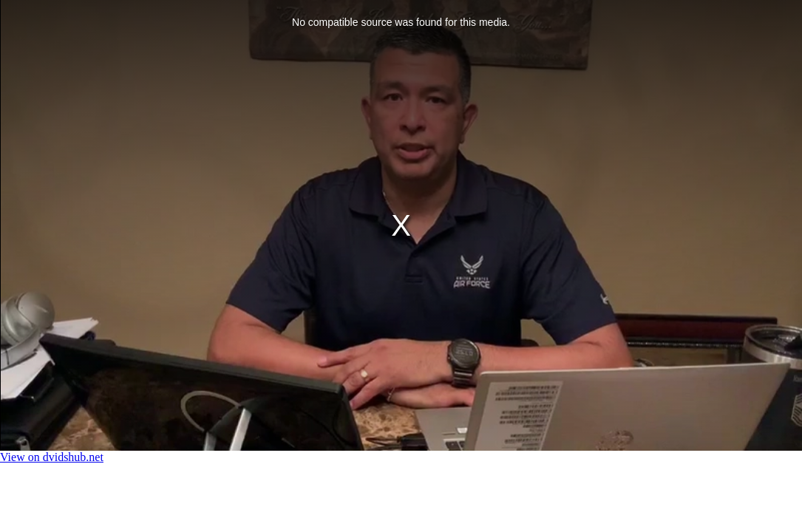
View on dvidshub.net (52, 457)
